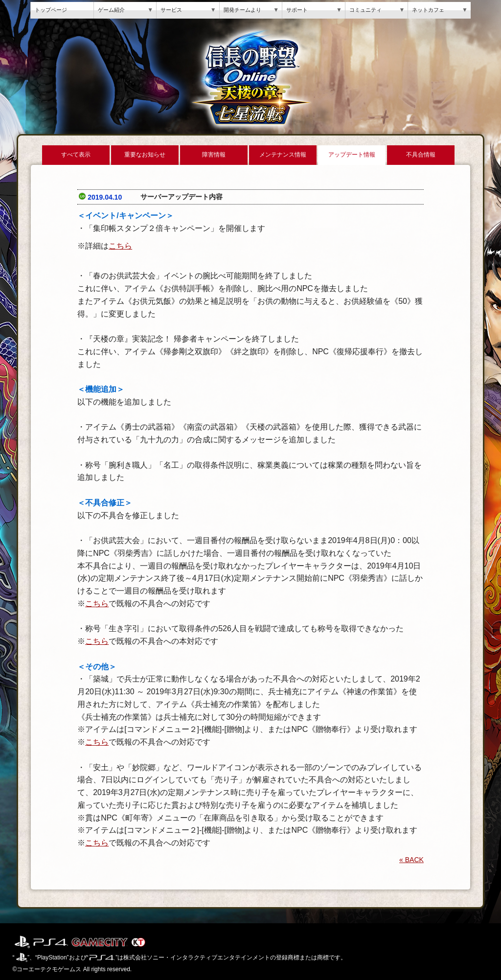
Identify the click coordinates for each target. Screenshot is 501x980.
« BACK (411, 860)
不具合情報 (421, 155)
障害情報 (214, 155)
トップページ (51, 10)
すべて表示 (76, 155)
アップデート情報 (352, 155)
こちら (120, 246)
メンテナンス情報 (283, 155)
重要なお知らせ (145, 155)
